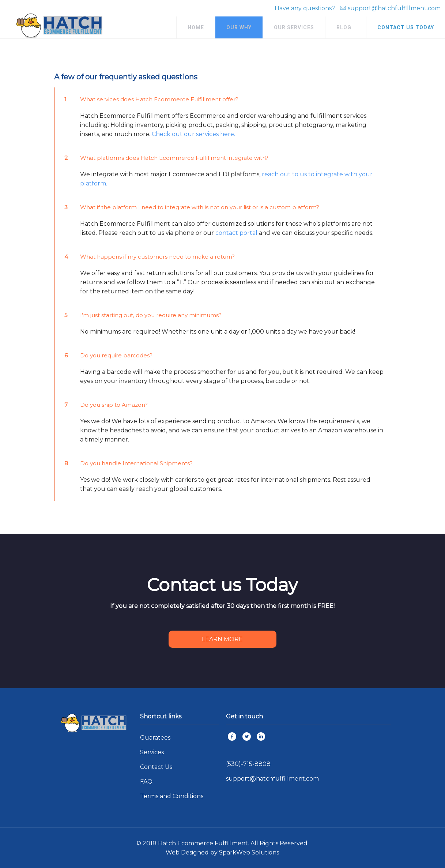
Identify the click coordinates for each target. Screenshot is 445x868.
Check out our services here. (193, 134)
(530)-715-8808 (248, 764)
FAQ (146, 781)
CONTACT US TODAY (406, 27)
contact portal (236, 233)
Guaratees (155, 738)
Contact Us (156, 767)
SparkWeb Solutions (249, 852)
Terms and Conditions (172, 796)
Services (152, 752)
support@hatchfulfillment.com (394, 8)
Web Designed (187, 852)
